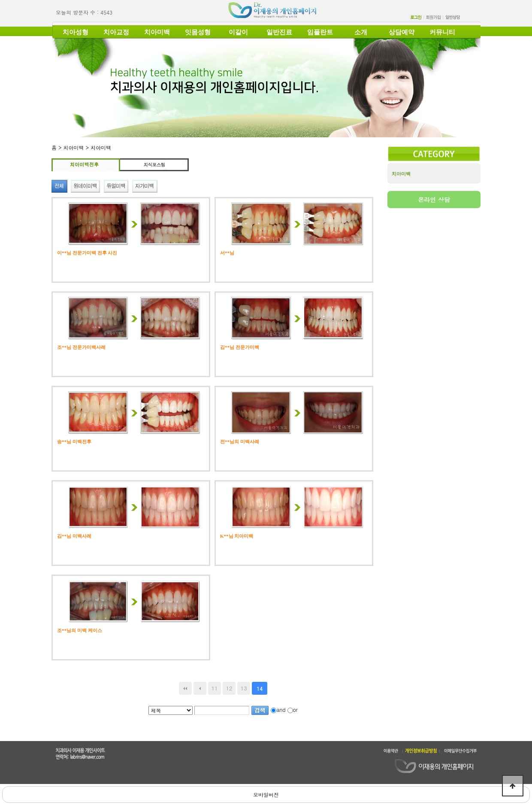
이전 (200, 688)
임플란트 (320, 32)
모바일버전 (266, 794)
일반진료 (279, 32)
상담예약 (402, 32)
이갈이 (238, 32)
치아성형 (76, 32)
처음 (185, 688)
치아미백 (157, 32)
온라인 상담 (434, 200)
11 (214, 688)
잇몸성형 (198, 32)
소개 (361, 32)
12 (229, 688)
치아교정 (116, 32)
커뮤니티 (442, 32)
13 (243, 688)
